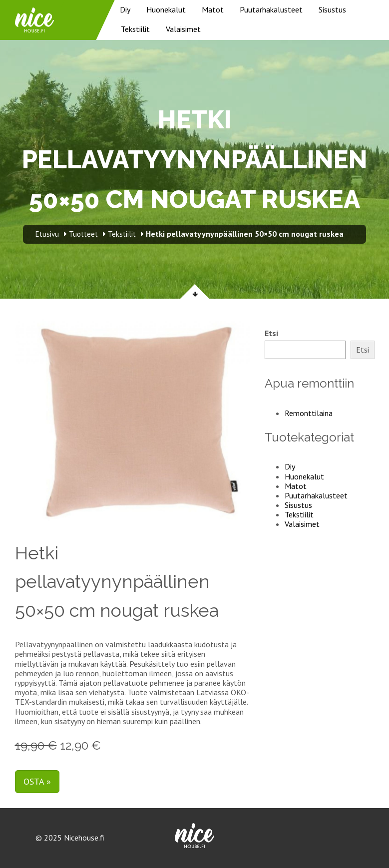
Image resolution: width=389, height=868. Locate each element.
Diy (125, 9)
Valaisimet (183, 29)
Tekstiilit (135, 29)
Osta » (37, 781)
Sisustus (332, 9)
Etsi (271, 333)
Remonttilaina (309, 413)
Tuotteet (83, 234)
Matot (213, 9)
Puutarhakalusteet (271, 9)
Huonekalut (166, 9)
